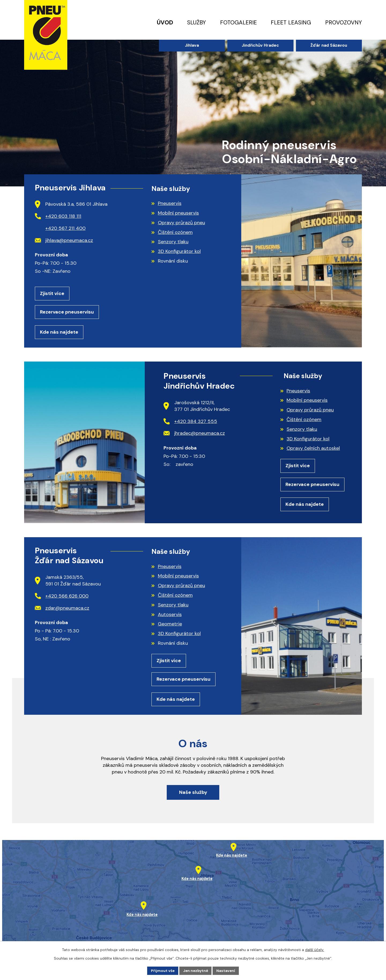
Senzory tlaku (173, 242)
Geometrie (170, 626)
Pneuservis (170, 203)
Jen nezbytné (196, 970)
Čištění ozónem (175, 232)
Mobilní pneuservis (178, 213)
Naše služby (193, 796)
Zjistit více (52, 294)
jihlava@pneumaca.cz (64, 240)
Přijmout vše (162, 970)
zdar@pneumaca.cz (62, 610)
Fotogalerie (238, 22)
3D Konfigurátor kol (179, 251)
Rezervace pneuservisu (67, 312)
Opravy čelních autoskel (313, 449)
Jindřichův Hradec (260, 45)
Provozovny (344, 22)
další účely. (315, 949)
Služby (196, 22)
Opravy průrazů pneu (181, 223)
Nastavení (227, 970)
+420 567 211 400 (65, 228)
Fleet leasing (291, 22)
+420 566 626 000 (62, 598)
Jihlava (192, 45)
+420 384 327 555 (190, 422)
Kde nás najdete (59, 333)
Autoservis (170, 616)
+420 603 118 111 (58, 216)
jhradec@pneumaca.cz (194, 434)
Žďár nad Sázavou (329, 45)
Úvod (165, 22)
